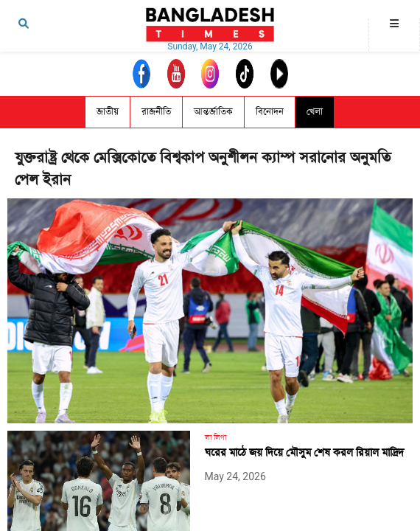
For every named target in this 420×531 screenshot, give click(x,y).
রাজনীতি (156, 112)
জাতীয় (108, 112)
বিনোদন (270, 112)
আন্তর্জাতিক (213, 112)
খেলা (315, 112)
